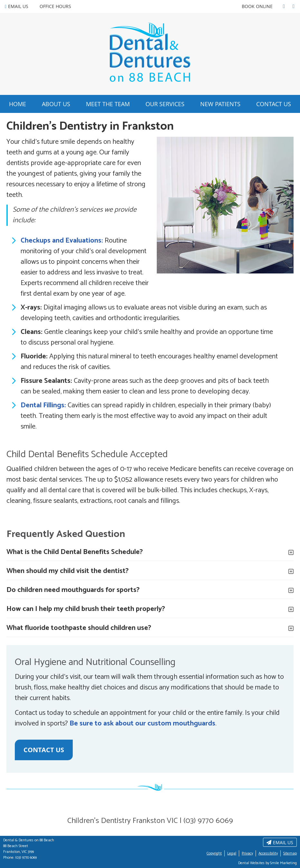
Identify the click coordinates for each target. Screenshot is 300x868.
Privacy (247, 853)
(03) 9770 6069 (26, 858)
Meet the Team (108, 104)
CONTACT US (44, 750)
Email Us (17, 6)
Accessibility (268, 853)
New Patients (220, 104)
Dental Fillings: (43, 405)
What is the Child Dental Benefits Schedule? (75, 552)
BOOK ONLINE (257, 6)
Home (18, 104)
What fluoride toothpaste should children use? (79, 628)
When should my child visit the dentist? (68, 571)
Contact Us (274, 104)
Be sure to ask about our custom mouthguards (142, 724)
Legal (232, 853)
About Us (56, 104)
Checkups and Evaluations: (62, 241)
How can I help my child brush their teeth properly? (86, 609)
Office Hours (55, 6)
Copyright (214, 853)
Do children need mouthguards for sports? (73, 590)
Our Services (165, 104)
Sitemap (290, 853)
